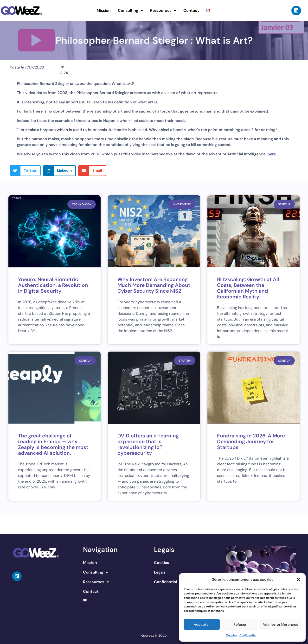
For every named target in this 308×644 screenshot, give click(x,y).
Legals (160, 572)
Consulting (130, 11)
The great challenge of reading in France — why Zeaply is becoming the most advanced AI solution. (53, 444)
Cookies (231, 635)
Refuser (240, 625)
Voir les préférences (281, 625)
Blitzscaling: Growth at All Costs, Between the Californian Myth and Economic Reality (248, 288)
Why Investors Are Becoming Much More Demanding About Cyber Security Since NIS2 (154, 285)
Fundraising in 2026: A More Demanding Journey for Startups (251, 442)
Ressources (163, 11)
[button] (298, 580)
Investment (182, 204)
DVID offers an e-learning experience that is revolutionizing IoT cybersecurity (148, 444)
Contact (191, 10)
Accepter (202, 625)
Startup (284, 204)
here (272, 154)
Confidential (248, 635)
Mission (104, 10)
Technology (82, 204)
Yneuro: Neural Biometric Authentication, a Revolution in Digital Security (53, 285)
